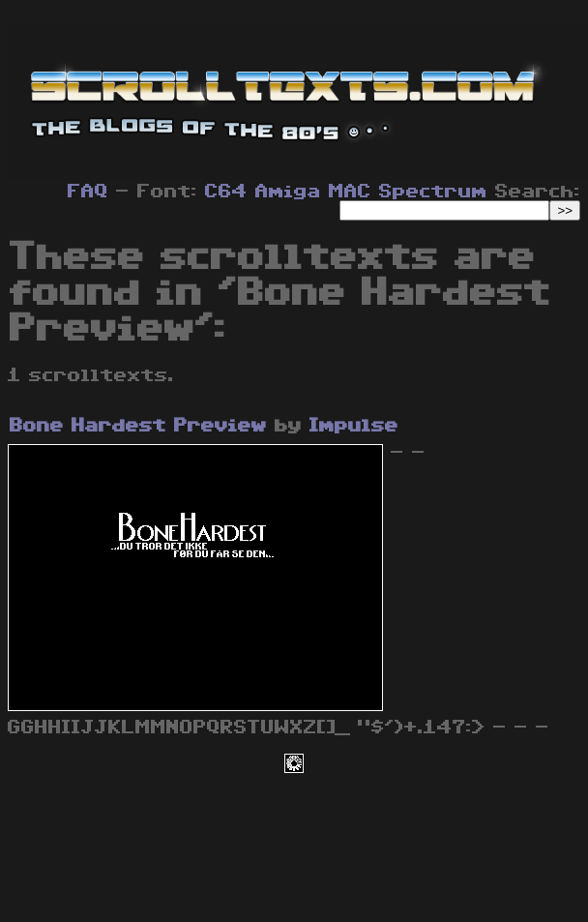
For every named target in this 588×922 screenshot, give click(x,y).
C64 (226, 192)
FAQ (88, 192)
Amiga (288, 192)
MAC (350, 192)
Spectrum (433, 192)
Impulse (354, 426)
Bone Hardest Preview (138, 426)
